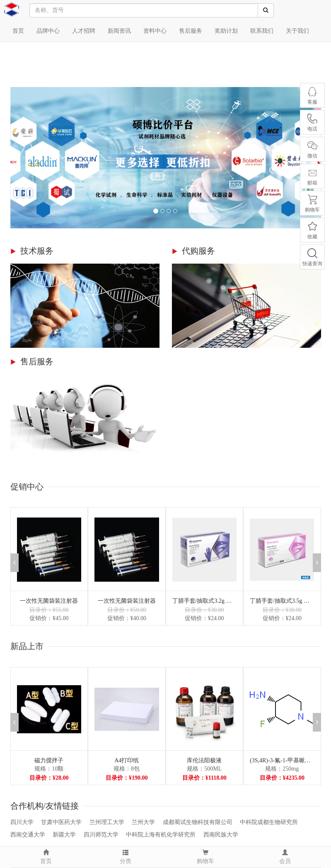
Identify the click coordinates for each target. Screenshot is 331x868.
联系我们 (262, 31)
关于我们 (297, 31)
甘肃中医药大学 (61, 822)
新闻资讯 (119, 31)
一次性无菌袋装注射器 (49, 601)
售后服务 (191, 31)
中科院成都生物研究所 (269, 822)
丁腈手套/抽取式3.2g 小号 (205, 601)
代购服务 (198, 251)
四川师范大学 (101, 835)
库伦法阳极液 (204, 760)
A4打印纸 (127, 760)
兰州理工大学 (107, 822)
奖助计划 (226, 31)
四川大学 (22, 822)
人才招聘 (84, 31)
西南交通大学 (28, 835)
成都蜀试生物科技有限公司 (198, 822)
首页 (18, 31)
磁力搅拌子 (49, 760)
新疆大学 (64, 835)
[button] (317, 563)
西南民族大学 (221, 835)
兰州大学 (143, 822)
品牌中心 (48, 31)
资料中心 (155, 31)
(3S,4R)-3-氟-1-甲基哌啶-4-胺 (282, 760)
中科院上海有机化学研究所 (161, 835)
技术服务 (37, 251)
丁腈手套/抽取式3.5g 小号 (282, 601)
